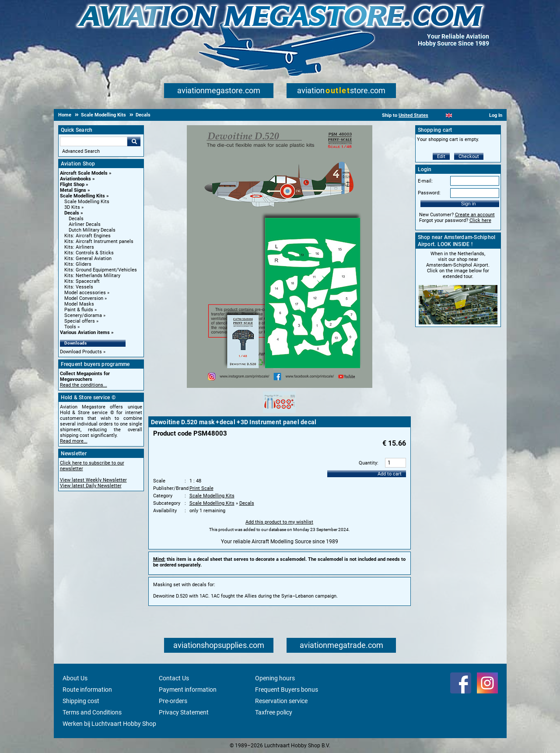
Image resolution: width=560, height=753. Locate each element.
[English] (449, 115)
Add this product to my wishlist (279, 522)
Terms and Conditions (92, 712)
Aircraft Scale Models (84, 173)
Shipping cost (81, 701)
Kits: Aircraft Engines (87, 236)
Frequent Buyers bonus (287, 690)
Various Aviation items (85, 333)
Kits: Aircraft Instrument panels (99, 241)
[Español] (460, 115)
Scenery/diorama (83, 315)
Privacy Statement (184, 712)
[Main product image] (280, 386)
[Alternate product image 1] (279, 413)
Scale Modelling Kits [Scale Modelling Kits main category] (87, 202)
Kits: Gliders (78, 264)
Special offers (80, 321)
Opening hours (275, 678)
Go (134, 141)
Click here (480, 220)
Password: (429, 193)
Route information (87, 690)
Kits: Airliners (79, 247)
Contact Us (174, 678)
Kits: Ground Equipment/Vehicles (101, 270)
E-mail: (425, 181)
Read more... (74, 441)
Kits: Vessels (79, 287)
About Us (75, 678)
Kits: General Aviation (88, 259)
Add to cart (390, 474)
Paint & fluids (79, 310)
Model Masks (79, 304)
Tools (70, 327)
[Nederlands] (438, 115)
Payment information (188, 690)
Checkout (469, 157)
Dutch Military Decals (92, 230)
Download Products (81, 352)
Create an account (475, 215)
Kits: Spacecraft (82, 281)
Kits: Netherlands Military (92, 276)
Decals (72, 213)
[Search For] (94, 141)
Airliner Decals (85, 224)
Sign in (469, 204)
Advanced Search (81, 151)
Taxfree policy (274, 712)
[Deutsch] (471, 115)
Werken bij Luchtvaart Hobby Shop (109, 724)
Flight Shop (72, 185)
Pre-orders (173, 701)
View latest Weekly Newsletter (93, 480)
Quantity (368, 463)
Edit (441, 157)
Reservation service (281, 701)
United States (413, 115)
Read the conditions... (84, 385)
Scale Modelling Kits (82, 196)
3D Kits (72, 207)
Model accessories (85, 293)
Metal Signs (73, 190)
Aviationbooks (75, 179)
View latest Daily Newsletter (91, 486)
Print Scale (201, 488)
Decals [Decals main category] (76, 219)
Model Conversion (84, 298)
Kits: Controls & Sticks (89, 253)
